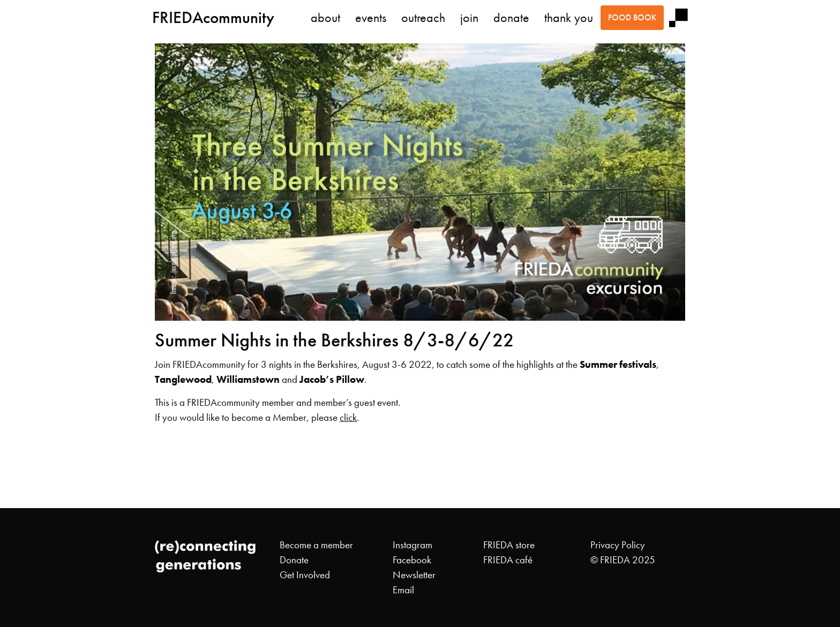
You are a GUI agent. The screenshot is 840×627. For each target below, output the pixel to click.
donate (511, 18)
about (325, 18)
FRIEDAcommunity (213, 17)
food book (632, 17)
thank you (569, 18)
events (371, 18)
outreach (423, 18)
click (348, 418)
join (469, 18)
